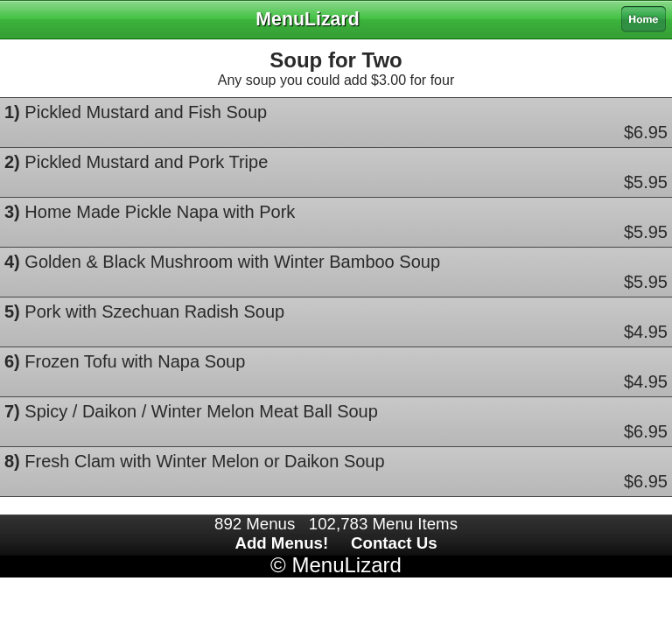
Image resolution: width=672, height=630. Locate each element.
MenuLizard (346, 565)
